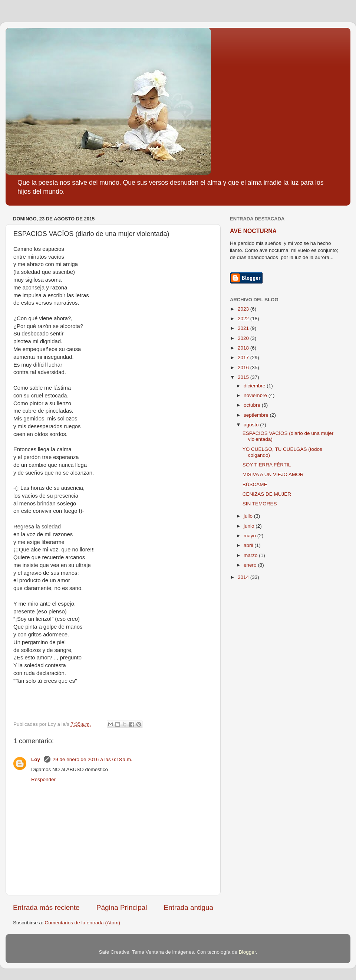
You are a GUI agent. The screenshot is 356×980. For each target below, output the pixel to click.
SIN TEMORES (260, 504)
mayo (250, 536)
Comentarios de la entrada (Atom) (83, 923)
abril (249, 545)
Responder (43, 779)
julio (249, 516)
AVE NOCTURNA (253, 231)
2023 (244, 309)
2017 (244, 358)
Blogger (247, 952)
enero (251, 565)
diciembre (255, 386)
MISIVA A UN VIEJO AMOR (273, 474)
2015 (244, 377)
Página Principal (122, 907)
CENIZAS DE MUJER (267, 494)
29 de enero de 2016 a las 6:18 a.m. (93, 759)
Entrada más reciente (46, 907)
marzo (251, 555)
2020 (244, 338)
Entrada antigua (189, 907)
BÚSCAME (255, 484)
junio (250, 526)
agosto (252, 425)
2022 (244, 319)
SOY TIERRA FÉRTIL (267, 465)
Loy (36, 759)
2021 (244, 328)
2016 (244, 368)
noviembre (256, 395)
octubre (253, 405)
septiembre (257, 415)
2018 (244, 348)
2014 (244, 577)
